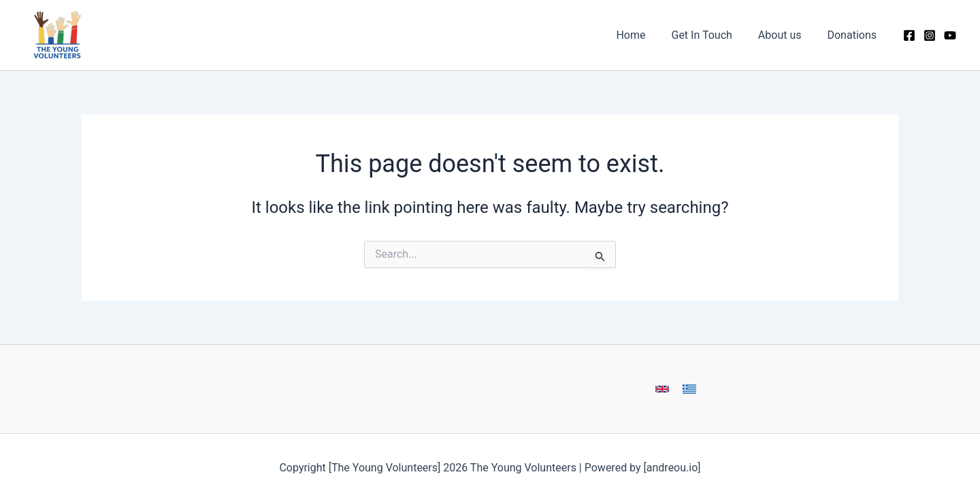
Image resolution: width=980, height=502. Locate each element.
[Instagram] (930, 35)
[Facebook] (909, 35)
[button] (662, 389)
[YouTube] (950, 35)
